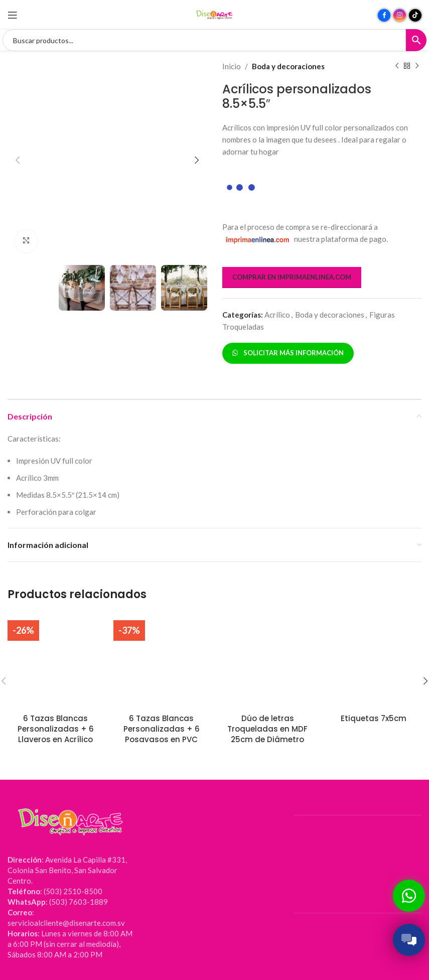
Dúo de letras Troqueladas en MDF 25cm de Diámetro (267, 729)
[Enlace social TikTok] (415, 15)
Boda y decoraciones (288, 66)
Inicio (232, 66)
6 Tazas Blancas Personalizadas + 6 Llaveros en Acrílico (56, 729)
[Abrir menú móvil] (13, 15)
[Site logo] (215, 14)
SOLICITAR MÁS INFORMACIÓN (288, 353)
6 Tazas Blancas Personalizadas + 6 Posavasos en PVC (162, 729)
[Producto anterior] (396, 66)
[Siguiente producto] (416, 66)
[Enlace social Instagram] (400, 15)
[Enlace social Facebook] (384, 15)
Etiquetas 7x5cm (374, 718)
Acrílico (277, 315)
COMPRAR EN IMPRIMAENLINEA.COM (292, 277)
